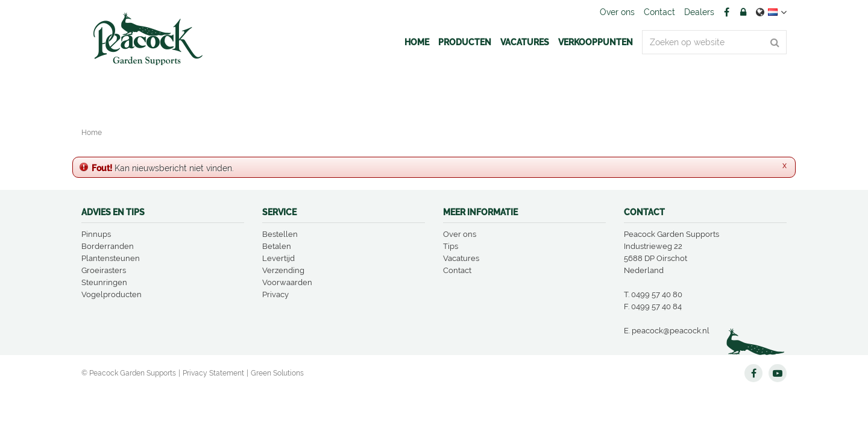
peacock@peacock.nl (671, 331)
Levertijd (278, 258)
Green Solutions (277, 373)
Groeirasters (104, 270)
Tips (451, 246)
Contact (457, 270)
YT (778, 373)
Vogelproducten (112, 294)
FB (726, 12)
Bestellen (280, 234)
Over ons (460, 234)
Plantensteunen (111, 258)
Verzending (283, 270)
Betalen (277, 246)
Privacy (275, 294)
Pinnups (96, 234)
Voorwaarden (287, 282)
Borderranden (108, 246)
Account (743, 12)
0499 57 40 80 (657, 294)
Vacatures (461, 258)
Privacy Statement (213, 373)
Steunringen (104, 282)
